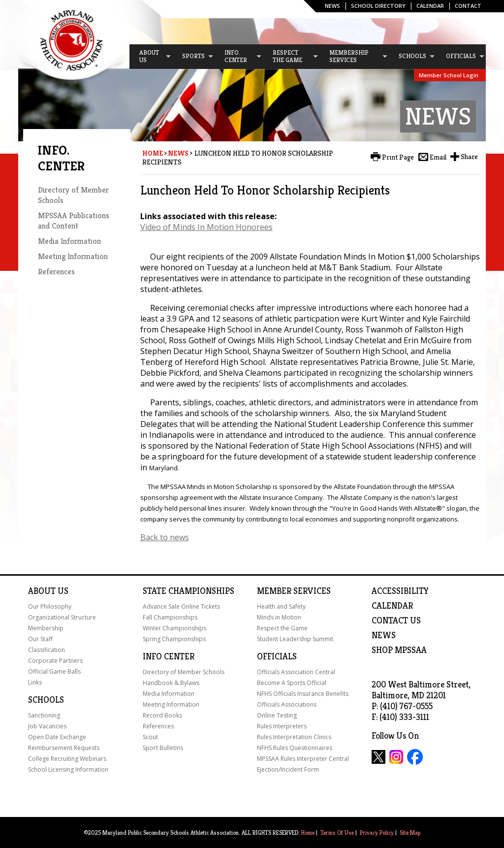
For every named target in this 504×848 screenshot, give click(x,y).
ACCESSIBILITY (400, 591)
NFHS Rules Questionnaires (295, 748)
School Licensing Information (68, 769)
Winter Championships (174, 628)
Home (153, 153)
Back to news (165, 537)
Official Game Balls (54, 671)
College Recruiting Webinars (67, 759)
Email (438, 157)
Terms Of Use (337, 832)
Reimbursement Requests (64, 748)
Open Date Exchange (57, 737)
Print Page (398, 157)
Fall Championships (170, 617)
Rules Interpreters (282, 726)
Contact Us (396, 620)
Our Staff (40, 639)
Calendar (430, 6)
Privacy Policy (377, 832)
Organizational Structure (62, 617)
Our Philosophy (50, 606)
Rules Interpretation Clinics (294, 737)
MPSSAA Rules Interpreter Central (303, 759)
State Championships (189, 591)
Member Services (294, 591)
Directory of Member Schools (184, 672)
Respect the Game (282, 628)
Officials (277, 656)
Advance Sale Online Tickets (181, 606)
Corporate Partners (55, 661)
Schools (46, 700)
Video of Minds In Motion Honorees (206, 227)
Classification (47, 650)
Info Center (169, 656)
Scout (150, 737)
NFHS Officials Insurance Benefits (303, 694)
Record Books (162, 715)
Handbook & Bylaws (171, 683)
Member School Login (449, 75)
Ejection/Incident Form (288, 769)
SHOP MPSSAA (399, 650)
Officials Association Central (296, 672)
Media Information (69, 241)
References (56, 272)
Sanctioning (44, 715)
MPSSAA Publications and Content (74, 221)
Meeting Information (73, 256)
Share (469, 157)
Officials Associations (287, 704)
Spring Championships (174, 639)
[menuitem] (151, 57)
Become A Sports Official (292, 683)
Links (35, 682)
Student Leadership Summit (295, 639)
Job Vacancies (47, 726)
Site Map (410, 832)
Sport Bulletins (163, 748)
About (42, 591)
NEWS (384, 635)
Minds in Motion (279, 617)
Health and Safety (281, 606)
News (332, 6)
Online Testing (277, 715)
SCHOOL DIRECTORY (378, 6)
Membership (46, 628)
